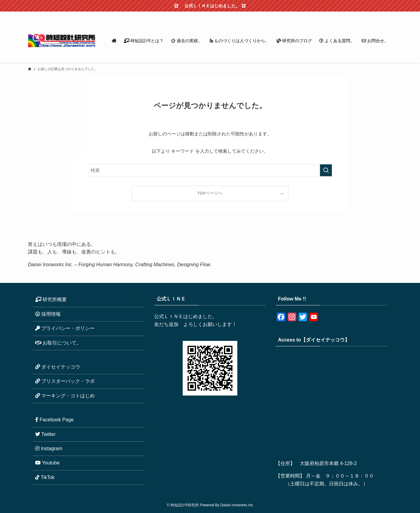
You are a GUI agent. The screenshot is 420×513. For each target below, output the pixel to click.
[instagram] (349, 15)
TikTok (45, 477)
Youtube (47, 463)
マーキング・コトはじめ (65, 396)
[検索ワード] (210, 170)
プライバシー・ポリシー (65, 328)
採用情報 (48, 314)
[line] (357, 15)
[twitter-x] (341, 15)
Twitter (45, 434)
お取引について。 (58, 343)
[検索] (388, 15)
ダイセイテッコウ (58, 367)
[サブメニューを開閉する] (138, 300)
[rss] (372, 15)
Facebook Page (54, 420)
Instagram (49, 448)
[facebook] (333, 15)
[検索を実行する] (326, 170)
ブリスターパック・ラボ (65, 381)
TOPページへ (210, 193)
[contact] (380, 15)
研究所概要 (89, 300)
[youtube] (364, 15)
